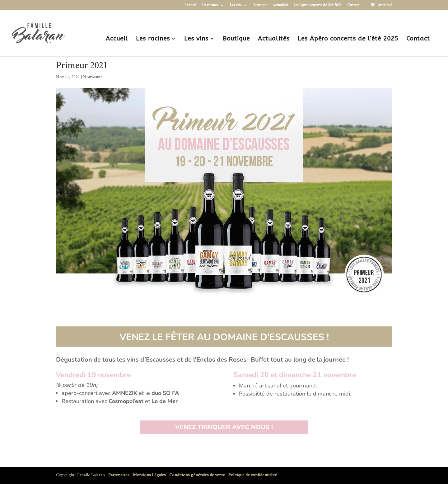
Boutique (260, 5)
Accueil (190, 5)
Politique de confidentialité (253, 475)
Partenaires (119, 475)
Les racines (210, 5)
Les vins (236, 5)
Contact (353, 5)
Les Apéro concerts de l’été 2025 (317, 5)
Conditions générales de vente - (199, 475)
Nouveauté (93, 77)
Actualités (280, 5)
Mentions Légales (149, 475)
